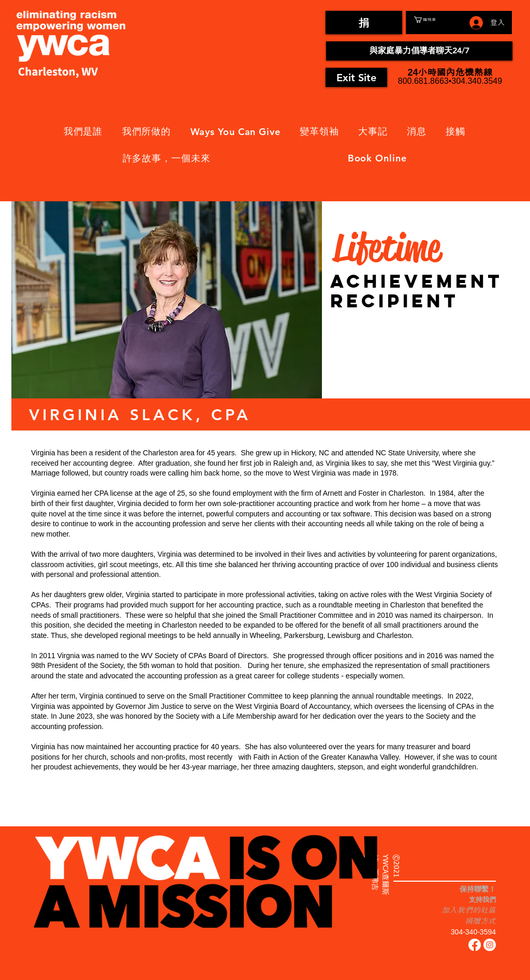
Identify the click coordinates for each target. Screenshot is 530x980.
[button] (437, 20)
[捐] (364, 23)
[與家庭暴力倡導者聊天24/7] (419, 51)
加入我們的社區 (469, 910)
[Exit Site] (356, 77)
